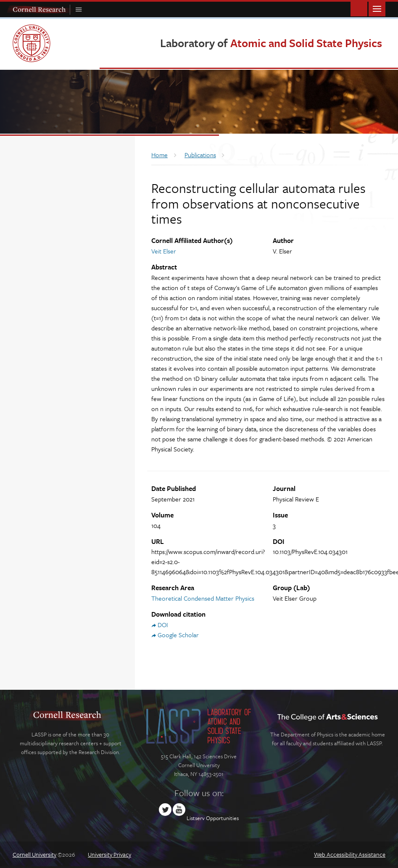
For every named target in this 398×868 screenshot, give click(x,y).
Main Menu (377, 8)
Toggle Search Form (359, 8)
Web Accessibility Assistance (350, 854)
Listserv (196, 818)
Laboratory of (271, 43)
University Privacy (109, 854)
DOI (163, 625)
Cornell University (34, 854)
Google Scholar (178, 635)
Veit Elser (164, 251)
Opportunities (222, 818)
